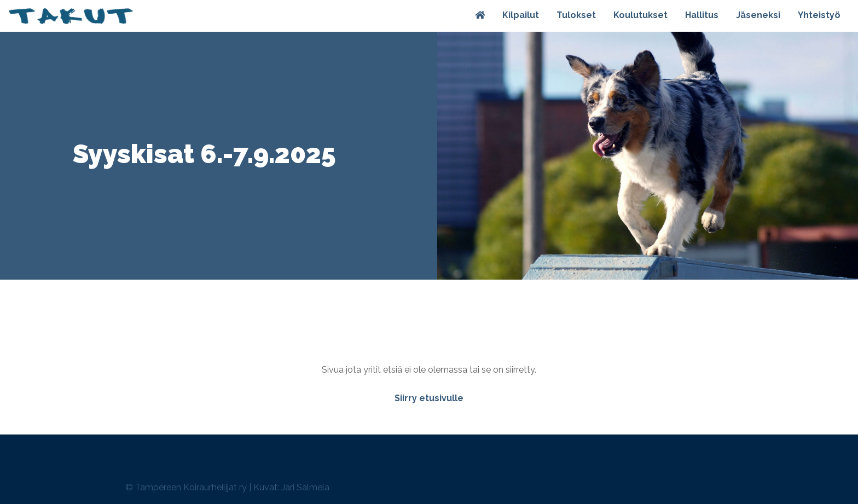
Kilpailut (521, 15)
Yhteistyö (819, 15)
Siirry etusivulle (429, 398)
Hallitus (702, 15)
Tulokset (576, 15)
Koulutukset (640, 15)
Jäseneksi (758, 15)
